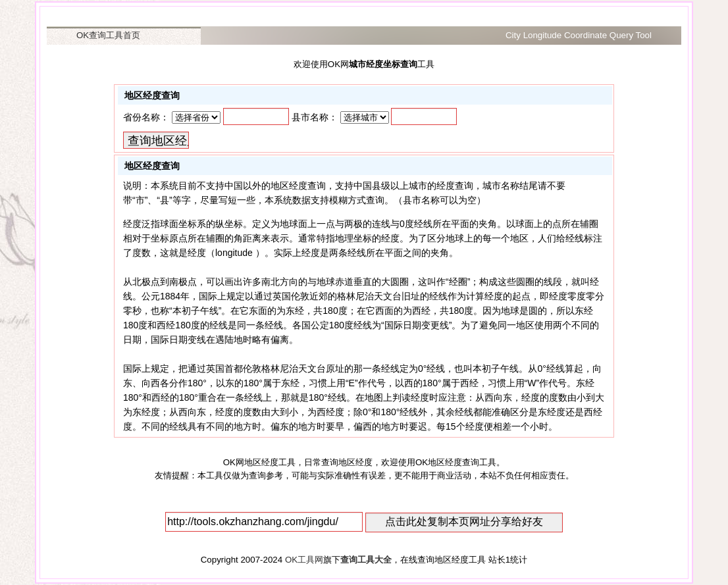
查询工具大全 (366, 560)
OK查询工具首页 (108, 35)
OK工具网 (304, 560)
